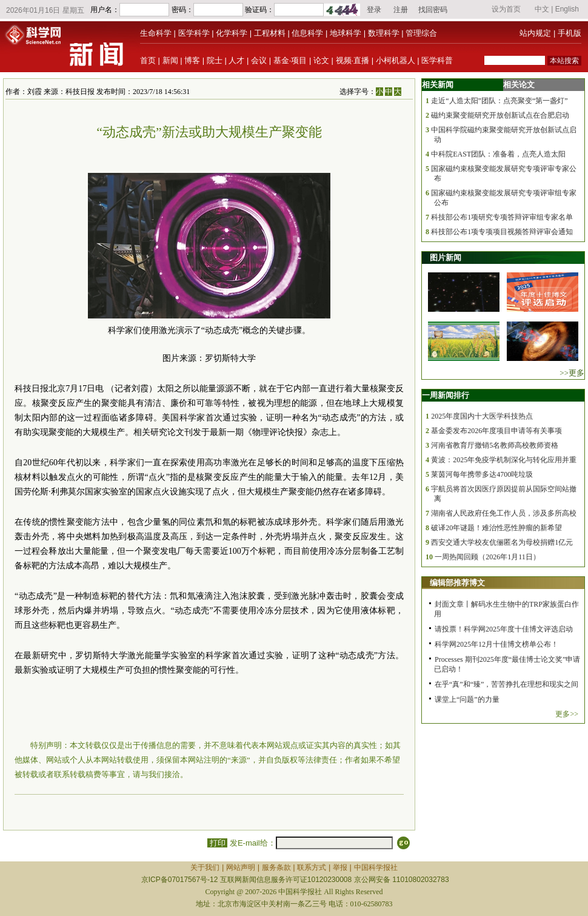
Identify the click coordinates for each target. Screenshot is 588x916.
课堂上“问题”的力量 (467, 699)
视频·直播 (353, 60)
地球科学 (346, 33)
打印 (217, 843)
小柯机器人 (396, 60)
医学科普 (437, 60)
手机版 (570, 33)
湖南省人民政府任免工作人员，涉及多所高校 (504, 513)
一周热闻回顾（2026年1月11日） (487, 557)
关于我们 (205, 867)
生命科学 (156, 33)
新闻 (170, 60)
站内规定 (535, 33)
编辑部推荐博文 (457, 583)
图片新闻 (446, 258)
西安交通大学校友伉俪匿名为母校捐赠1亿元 (502, 542)
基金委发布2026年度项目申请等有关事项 (496, 431)
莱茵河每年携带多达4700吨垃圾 (482, 474)
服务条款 (276, 867)
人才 (236, 60)
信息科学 (307, 33)
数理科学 (384, 33)
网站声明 (241, 867)
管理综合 (421, 33)
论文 (321, 60)
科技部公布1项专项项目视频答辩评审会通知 (502, 232)
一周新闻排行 (446, 395)
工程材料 (270, 33)
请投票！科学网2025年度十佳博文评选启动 (504, 629)
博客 (192, 60)
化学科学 (232, 33)
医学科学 (194, 33)
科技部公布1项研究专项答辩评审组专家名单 (502, 217)
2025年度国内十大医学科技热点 (482, 416)
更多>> (567, 714)
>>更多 (572, 373)
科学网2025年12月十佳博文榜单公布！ (496, 644)
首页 (148, 60)
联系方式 (312, 867)
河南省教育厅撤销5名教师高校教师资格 (495, 445)
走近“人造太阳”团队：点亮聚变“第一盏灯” (499, 101)
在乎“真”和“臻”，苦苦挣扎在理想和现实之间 (506, 684)
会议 (259, 60)
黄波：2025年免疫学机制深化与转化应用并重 (504, 460)
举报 (340, 867)
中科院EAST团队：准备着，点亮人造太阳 (498, 154)
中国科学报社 (376, 867)
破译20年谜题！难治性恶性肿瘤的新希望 (496, 528)
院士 (215, 60)
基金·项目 (290, 60)
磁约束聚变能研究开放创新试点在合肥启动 (500, 115)
